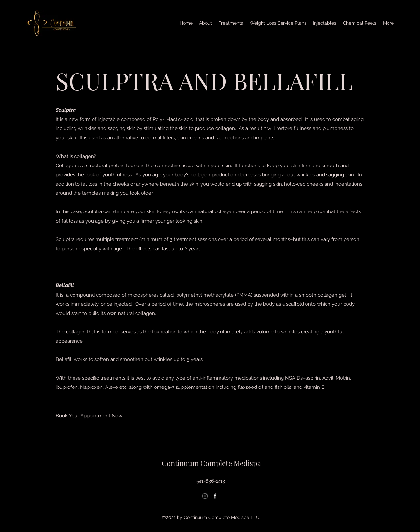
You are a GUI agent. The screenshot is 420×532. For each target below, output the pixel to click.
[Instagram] (205, 496)
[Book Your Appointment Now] (89, 416)
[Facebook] (215, 496)
